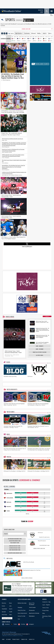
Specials (4, 612)
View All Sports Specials (27, 578)
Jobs (10, 606)
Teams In (27, 521)
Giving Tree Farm (22, 610)
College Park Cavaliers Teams (15, 541)
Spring (14, 41)
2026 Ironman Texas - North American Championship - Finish (11, 196)
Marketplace (32, 616)
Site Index (8, 639)
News (3, 44)
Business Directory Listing (43, 586)
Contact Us (32, 639)
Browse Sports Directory (39, 548)
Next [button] (50, 363)
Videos (3, 178)
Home (3, 639)
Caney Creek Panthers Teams (15, 550)
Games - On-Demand (40, 349)
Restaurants (32, 610)
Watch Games (11, 412)
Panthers (46, 41)
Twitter (15, 624)
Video (11, 615)
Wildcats (19, 41)
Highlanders (10, 498)
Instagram (31, 624)
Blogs (3, 220)
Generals (24, 41)
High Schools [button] (18, 33)
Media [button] (39, 33)
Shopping (20, 607)
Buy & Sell (10, 558)
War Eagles (9, 493)
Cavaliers (52, 39)
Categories (47, 316)
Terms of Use (45, 608)
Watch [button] (44, 33)
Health (11, 612)
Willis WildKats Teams (15, 543)
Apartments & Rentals (34, 613)
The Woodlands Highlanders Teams (15, 539)
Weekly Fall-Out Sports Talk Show (40, 352)
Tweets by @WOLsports (27, 247)
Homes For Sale (21, 616)
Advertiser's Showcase (9, 632)
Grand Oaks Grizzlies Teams (15, 546)
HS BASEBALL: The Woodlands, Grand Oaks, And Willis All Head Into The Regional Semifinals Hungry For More (13, 76)
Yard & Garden (32, 607)
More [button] (50, 33)
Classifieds (4, 609)
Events (3, 606)
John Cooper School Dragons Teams (15, 553)
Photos (9, 457)
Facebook (7, 624)
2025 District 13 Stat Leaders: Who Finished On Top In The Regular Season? (13, 238)
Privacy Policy (45, 611)
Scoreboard (3, 39)
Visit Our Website (43, 583)
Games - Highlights (40, 346)
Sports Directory (9, 529)
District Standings (9, 486)
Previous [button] (48, 363)
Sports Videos (10, 317)
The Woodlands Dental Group (22, 586)
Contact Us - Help (46, 602)
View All (28, 514)
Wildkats (20, 39)
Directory (33, 33)
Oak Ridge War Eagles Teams (15, 548)
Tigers (46, 39)
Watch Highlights (12, 389)
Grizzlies (36, 39)
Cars (19, 619)
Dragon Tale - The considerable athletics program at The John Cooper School (12, 134)
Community (27, 33)
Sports (10, 20)
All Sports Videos (40, 355)
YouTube (23, 624)
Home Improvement (22, 613)
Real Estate (4, 615)
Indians (51, 41)
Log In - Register (46, 605)
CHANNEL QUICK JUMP (26, 29)
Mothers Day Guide (22, 603)
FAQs (44, 613)
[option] (16, 372)
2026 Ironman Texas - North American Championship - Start (11, 217)
